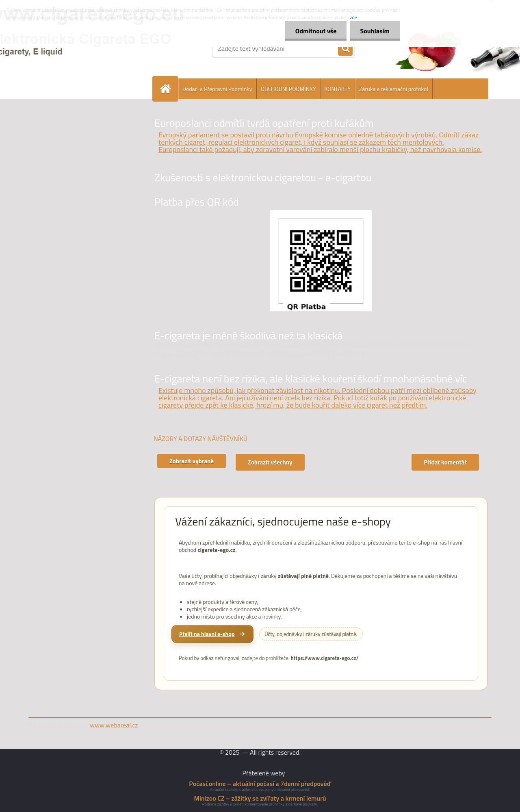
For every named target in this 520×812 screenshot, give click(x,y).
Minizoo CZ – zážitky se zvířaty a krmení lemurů (260, 798)
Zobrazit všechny (270, 462)
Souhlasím (375, 31)
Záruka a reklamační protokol (394, 89)
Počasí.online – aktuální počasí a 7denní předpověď (260, 784)
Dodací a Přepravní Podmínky (217, 89)
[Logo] (84, 48)
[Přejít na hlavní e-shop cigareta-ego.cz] (212, 634)
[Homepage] (169, 89)
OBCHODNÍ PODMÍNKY (288, 89)
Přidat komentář (445, 462)
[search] (345, 49)
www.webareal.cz (114, 725)
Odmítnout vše (316, 31)
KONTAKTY (338, 89)
